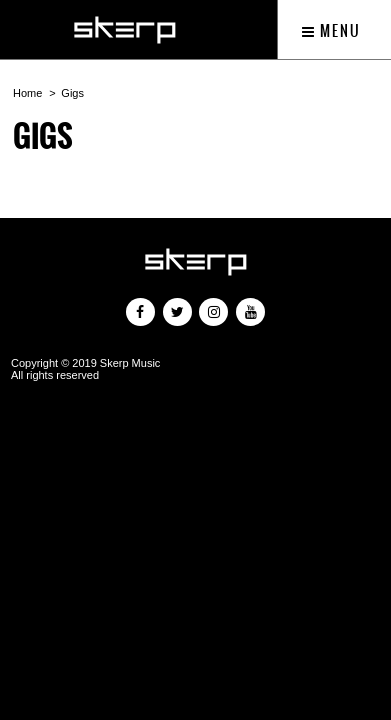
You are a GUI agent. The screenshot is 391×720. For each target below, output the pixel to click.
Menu (331, 31)
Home (27, 93)
